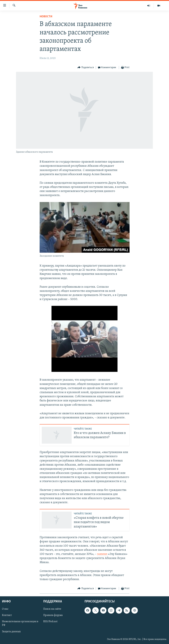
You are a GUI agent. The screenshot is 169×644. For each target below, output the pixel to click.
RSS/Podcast (50, 622)
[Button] (86, 68)
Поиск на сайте (52, 609)
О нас (5, 609)
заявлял (102, 554)
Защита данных (11, 632)
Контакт (7, 615)
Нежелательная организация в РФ (20, 624)
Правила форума (53, 615)
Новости (46, 17)
